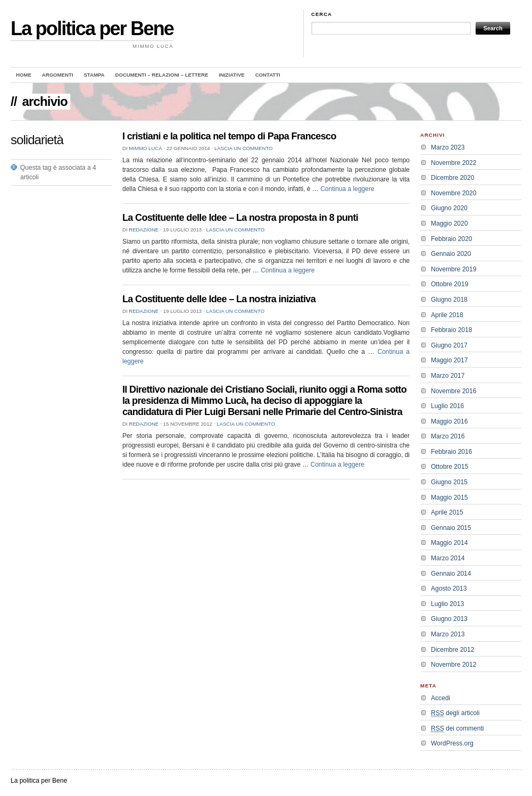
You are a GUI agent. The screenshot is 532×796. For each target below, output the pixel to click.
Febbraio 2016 (451, 452)
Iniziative (231, 75)
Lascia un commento (244, 148)
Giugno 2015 (449, 482)
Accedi (440, 698)
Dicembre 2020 (452, 178)
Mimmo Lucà (145, 148)
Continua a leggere (347, 189)
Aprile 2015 (447, 512)
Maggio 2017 (449, 360)
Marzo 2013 (448, 634)
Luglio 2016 (447, 406)
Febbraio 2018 (451, 330)
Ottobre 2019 (450, 284)
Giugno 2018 (449, 300)
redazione (144, 230)
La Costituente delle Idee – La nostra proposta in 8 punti (240, 218)
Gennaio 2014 (451, 574)
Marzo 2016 (448, 436)
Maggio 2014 (449, 543)
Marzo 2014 (448, 558)
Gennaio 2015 (451, 528)
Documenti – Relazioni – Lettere (162, 75)
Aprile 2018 (447, 315)
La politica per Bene (92, 28)
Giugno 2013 (449, 619)
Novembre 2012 (454, 665)
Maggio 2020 (449, 223)
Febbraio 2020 (451, 239)
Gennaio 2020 (451, 254)
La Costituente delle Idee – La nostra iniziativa (219, 299)
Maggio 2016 (449, 421)
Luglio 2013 (447, 604)
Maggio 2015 (449, 497)
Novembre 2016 (454, 391)
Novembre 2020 (454, 193)
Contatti (268, 75)
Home (24, 75)
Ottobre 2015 (450, 467)
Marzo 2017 (448, 376)
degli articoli (455, 713)
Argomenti (58, 75)
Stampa (94, 75)
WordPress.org (452, 743)
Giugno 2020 (449, 208)
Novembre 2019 (454, 269)
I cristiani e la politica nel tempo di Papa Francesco (229, 136)
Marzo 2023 (448, 147)
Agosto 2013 (449, 588)
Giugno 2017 (449, 345)
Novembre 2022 (454, 163)
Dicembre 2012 (452, 650)
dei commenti (457, 729)
